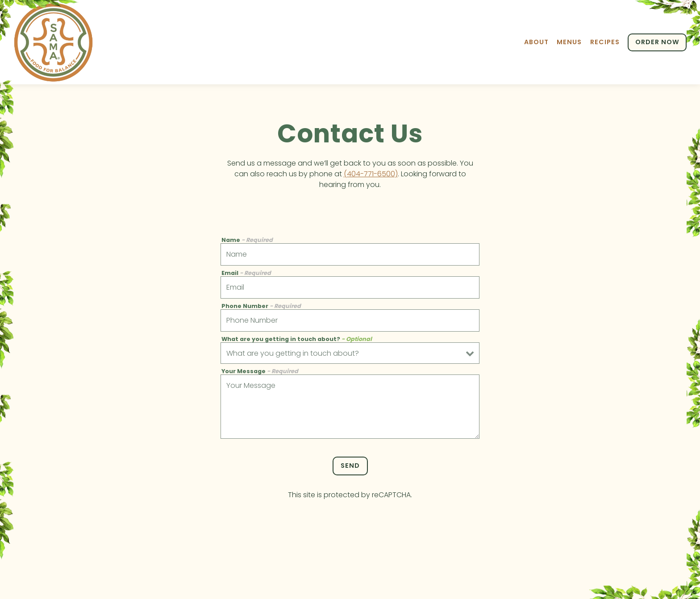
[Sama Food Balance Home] (54, 42)
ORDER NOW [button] (657, 42)
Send (350, 466)
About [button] (536, 42)
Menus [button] (569, 42)
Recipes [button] (605, 42)
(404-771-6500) (371, 174)
